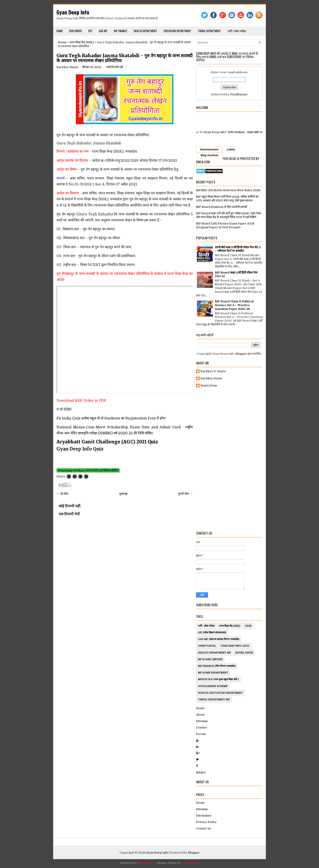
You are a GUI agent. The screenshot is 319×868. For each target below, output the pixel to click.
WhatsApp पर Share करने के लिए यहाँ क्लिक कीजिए (88, 470)
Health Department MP (214, 653)
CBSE (248, 626)
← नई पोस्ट (62, 494)
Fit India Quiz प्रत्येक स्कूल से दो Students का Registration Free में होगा (111, 418)
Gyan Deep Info (73, 12)
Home (60, 31)
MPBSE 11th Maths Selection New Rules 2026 (228, 190)
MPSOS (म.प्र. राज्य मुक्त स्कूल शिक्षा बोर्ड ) (218, 679)
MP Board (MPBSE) (210, 659)
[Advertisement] (229, 459)
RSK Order (76, 31)
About (200, 715)
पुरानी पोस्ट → (185, 494)
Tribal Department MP (214, 700)
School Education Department (220, 693)
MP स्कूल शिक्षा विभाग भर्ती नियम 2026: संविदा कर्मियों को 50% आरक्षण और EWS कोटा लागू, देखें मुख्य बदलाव (227, 199)
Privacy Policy (206, 822)
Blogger (241, 354)
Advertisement (209, 150)
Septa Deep (209, 385)
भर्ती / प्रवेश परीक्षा (237, 31)
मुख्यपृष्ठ (123, 494)
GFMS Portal (207, 646)
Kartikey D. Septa (213, 371)
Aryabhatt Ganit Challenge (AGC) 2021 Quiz (108, 442)
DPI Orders (241, 132)
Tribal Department (209, 31)
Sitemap (202, 721)
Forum (201, 734)
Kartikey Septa (211, 378)
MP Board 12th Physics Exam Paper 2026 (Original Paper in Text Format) (225, 225)
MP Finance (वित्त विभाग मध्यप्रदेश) (217, 666)
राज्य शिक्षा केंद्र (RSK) (82, 42)
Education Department (177, 31)
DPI (90, 31)
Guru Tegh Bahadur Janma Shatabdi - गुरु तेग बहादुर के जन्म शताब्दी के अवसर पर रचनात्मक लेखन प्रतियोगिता (124, 58)
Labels (231, 150)
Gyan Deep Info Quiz (235, 646)
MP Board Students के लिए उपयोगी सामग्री (222, 207)
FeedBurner (239, 94)
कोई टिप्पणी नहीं (115, 67)
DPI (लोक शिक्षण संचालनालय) (212, 633)
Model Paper (244, 653)
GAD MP (103, 31)
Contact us (203, 828)
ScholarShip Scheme (213, 686)
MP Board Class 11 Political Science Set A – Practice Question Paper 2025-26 (234, 305)
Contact (201, 727)
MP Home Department (213, 673)
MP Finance (121, 31)
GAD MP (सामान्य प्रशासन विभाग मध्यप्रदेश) (219, 639)
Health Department (145, 31)
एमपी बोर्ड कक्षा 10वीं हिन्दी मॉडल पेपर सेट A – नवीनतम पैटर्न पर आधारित (238, 249)
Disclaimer (204, 816)
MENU (201, 773)
